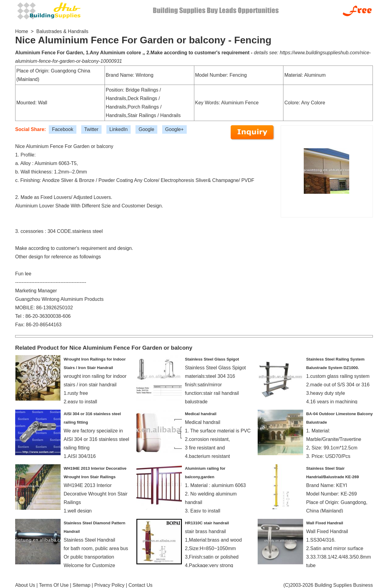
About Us (25, 585)
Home (22, 31)
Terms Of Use (54, 585)
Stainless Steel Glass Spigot (212, 359)
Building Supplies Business (344, 585)
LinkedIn (119, 129)
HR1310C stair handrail (207, 523)
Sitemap (81, 585)
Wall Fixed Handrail (325, 523)
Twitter (91, 129)
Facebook (62, 129)
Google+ (174, 129)
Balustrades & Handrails (62, 31)
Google (146, 129)
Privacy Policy (109, 585)
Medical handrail (201, 414)
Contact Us (140, 585)
